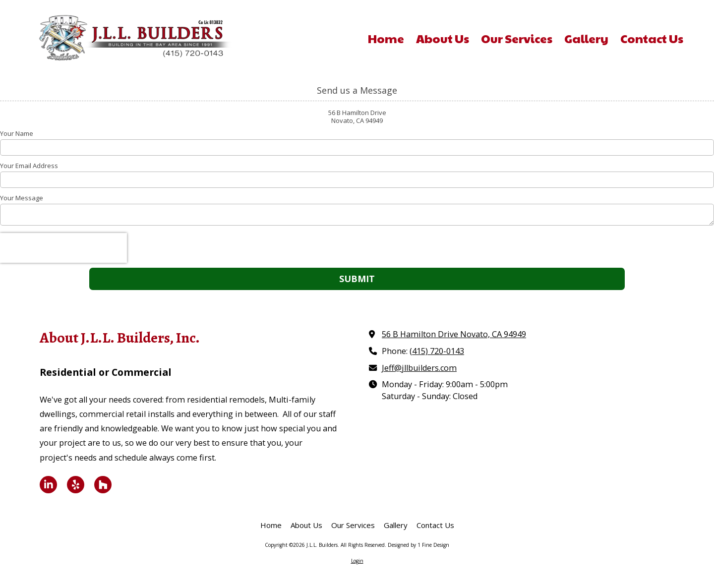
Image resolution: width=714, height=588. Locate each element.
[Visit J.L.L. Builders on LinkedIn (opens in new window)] (48, 485)
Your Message (22, 198)
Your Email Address (29, 166)
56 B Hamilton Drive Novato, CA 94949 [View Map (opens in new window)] (454, 334)
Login (357, 561)
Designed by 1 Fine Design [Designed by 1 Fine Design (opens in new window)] (418, 545)
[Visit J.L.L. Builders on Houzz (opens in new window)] (103, 485)
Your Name (17, 133)
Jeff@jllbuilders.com (419, 368)
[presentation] (63, 248)
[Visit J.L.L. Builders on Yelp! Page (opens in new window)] (76, 485)
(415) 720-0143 (437, 351)
